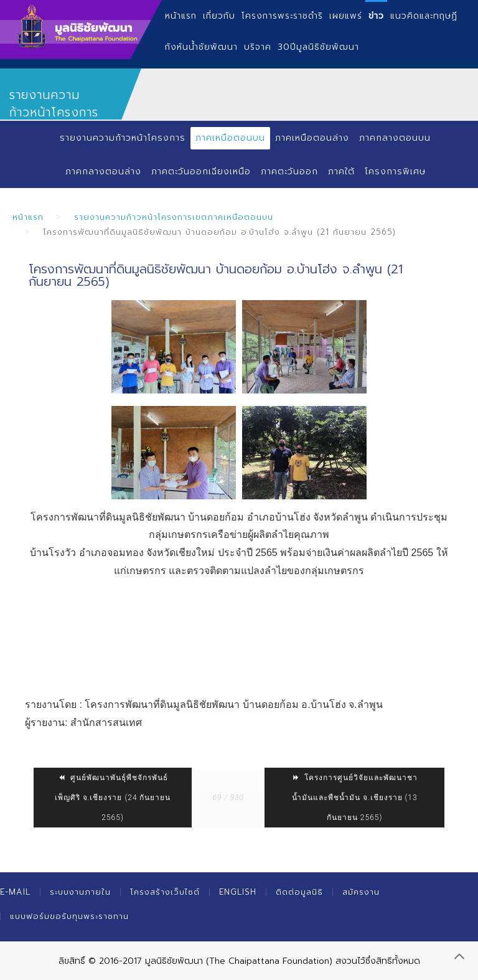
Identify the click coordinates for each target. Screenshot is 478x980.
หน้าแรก (28, 217)
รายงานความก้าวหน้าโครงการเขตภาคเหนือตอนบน (174, 217)
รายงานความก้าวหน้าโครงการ (123, 138)
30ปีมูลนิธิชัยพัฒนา (318, 47)
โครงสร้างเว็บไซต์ (165, 892)
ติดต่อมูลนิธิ (299, 892)
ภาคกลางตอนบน (395, 138)
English (238, 892)
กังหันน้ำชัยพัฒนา (201, 47)
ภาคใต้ (342, 172)
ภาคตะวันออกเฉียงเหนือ (201, 172)
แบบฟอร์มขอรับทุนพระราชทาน (69, 916)
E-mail (15, 892)
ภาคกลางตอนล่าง (103, 172)
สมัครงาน (361, 892)
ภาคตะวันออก (290, 172)
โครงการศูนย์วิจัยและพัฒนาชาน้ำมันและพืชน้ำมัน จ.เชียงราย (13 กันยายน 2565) (354, 798)
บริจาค (258, 47)
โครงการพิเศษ (396, 172)
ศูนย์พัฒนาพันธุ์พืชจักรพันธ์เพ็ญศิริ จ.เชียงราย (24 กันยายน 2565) (113, 798)
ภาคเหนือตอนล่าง (312, 138)
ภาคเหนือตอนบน (230, 138)
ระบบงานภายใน (80, 892)
